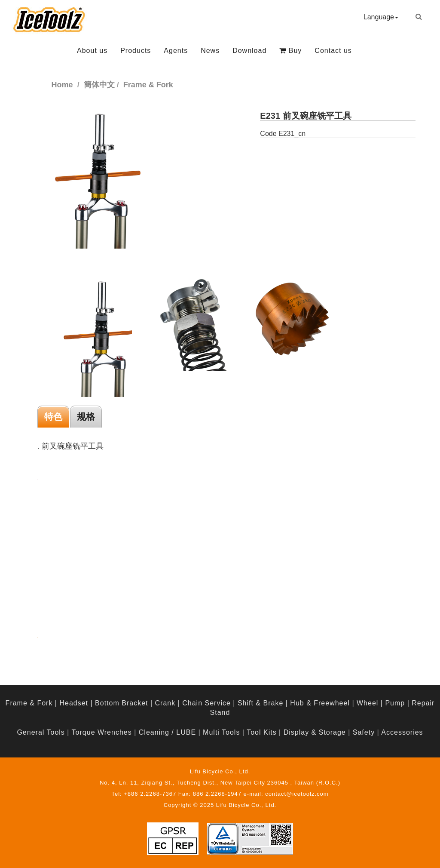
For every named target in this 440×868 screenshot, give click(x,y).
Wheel (367, 703)
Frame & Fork (29, 703)
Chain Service (206, 703)
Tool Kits (261, 732)
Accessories (402, 732)
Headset (74, 703)
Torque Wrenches (102, 732)
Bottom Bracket (121, 703)
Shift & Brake (260, 703)
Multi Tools (221, 732)
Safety (364, 732)
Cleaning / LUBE (167, 732)
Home (62, 85)
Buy (290, 51)
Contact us (333, 51)
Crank (165, 703)
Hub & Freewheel (320, 703)
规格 (86, 417)
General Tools (41, 732)
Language (381, 17)
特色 (53, 417)
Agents (176, 51)
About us (92, 51)
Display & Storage (315, 732)
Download (249, 51)
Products (136, 51)
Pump (395, 703)
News (210, 51)
